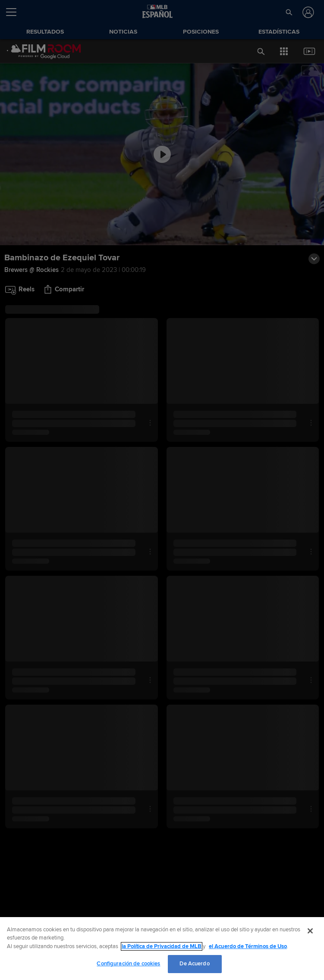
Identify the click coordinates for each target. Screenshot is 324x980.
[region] (162, 949)
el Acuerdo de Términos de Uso (248, 946)
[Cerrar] (310, 931)
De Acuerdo (194, 964)
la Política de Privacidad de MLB (162, 946)
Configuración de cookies (128, 964)
